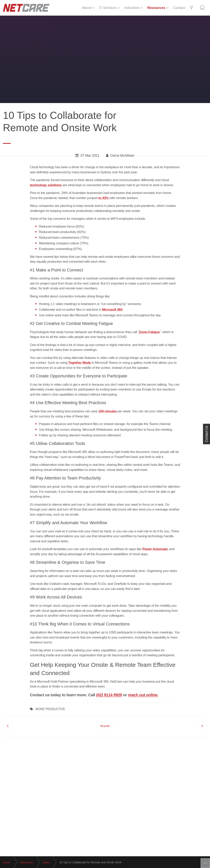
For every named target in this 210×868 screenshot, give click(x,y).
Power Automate (155, 549)
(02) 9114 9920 (109, 695)
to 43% (103, 198)
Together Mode (80, 363)
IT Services (108, 8)
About (87, 8)
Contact (179, 8)
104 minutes (108, 411)
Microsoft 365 (112, 310)
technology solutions (46, 185)
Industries (132, 8)
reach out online (143, 695)
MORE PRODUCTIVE (50, 709)
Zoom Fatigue (149, 332)
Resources (156, 8)
